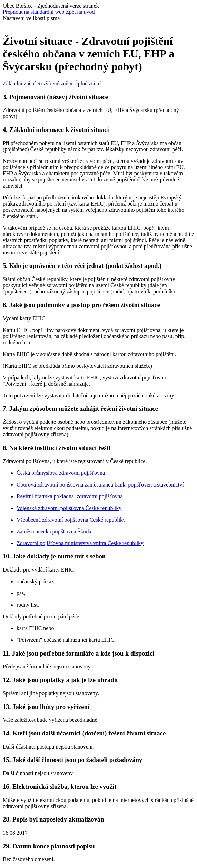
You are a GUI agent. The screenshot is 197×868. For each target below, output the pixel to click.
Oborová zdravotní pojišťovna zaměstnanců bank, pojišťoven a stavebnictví (100, 485)
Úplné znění (87, 83)
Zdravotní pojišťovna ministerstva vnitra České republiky (80, 543)
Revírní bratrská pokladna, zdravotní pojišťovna (70, 496)
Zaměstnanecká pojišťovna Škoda (54, 531)
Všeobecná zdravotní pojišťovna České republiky (71, 520)
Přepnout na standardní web (33, 12)
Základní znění (19, 83)
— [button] (6, 24)
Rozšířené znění (55, 83)
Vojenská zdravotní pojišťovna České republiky (69, 508)
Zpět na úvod (80, 12)
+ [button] (11, 24)
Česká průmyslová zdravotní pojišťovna (61, 473)
